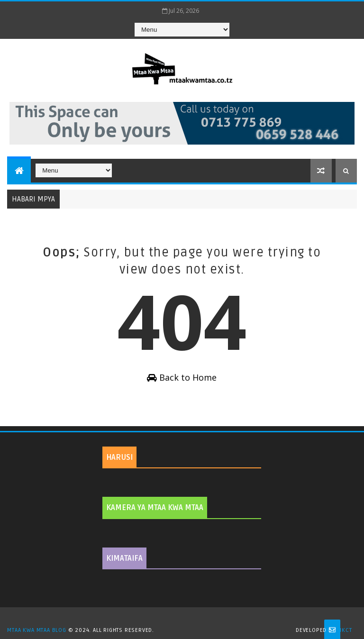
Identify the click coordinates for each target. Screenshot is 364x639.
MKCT (344, 630)
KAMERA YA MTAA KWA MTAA (155, 508)
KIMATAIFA (124, 558)
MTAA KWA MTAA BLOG (36, 630)
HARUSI (119, 457)
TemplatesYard (185, 618)
